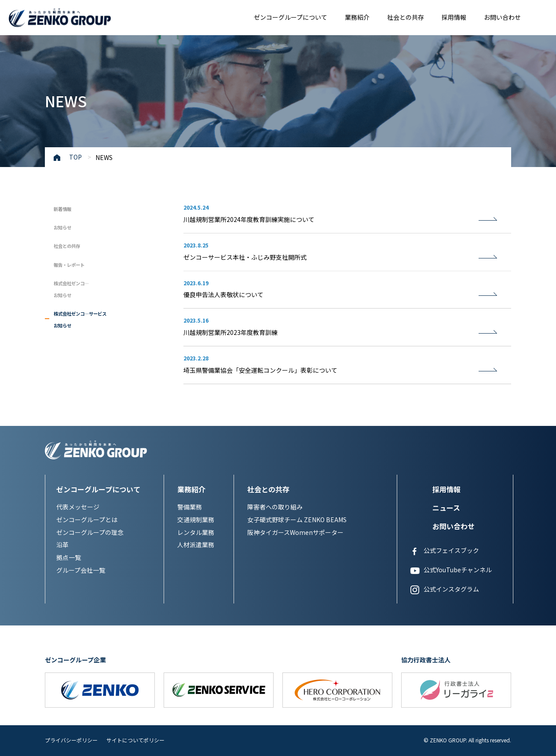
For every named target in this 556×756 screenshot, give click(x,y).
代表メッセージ (78, 507)
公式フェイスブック (445, 551)
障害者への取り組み (275, 507)
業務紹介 (357, 17)
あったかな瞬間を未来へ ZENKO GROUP (60, 19)
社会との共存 (406, 17)
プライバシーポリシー (71, 740)
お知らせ (68, 226)
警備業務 (190, 507)
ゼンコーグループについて (291, 17)
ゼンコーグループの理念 (90, 532)
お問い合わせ (502, 17)
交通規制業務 (196, 520)
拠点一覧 (69, 557)
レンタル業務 (196, 532)
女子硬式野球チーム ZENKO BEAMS (297, 520)
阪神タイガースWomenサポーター (295, 532)
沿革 (62, 545)
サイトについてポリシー (135, 740)
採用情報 (454, 17)
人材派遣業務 (196, 545)
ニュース (446, 508)
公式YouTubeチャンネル (451, 570)
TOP (75, 157)
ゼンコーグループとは (87, 520)
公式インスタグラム (445, 589)
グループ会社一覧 (81, 570)
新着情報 (68, 208)
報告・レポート (78, 264)
